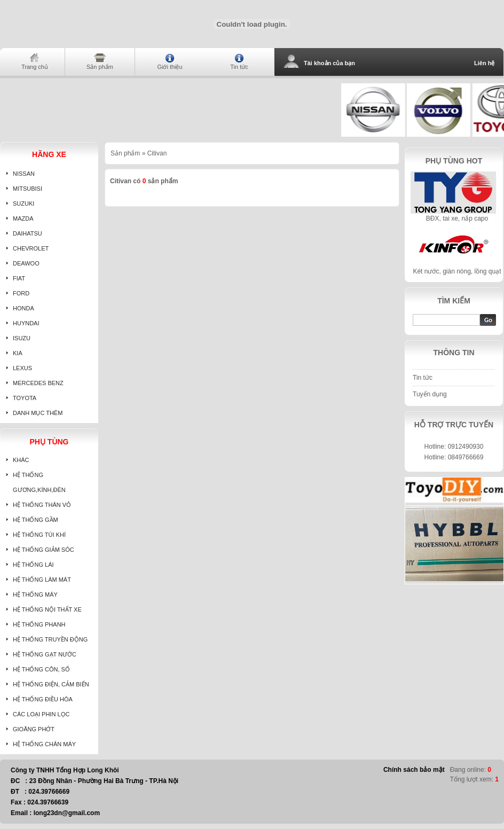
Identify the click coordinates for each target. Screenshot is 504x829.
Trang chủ (35, 67)
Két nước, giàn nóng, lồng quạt (457, 271)
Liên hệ (484, 63)
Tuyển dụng (430, 394)
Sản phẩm (100, 67)
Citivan (157, 153)
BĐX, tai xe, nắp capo (457, 218)
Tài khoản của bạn (329, 63)
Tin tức (239, 67)
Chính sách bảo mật (414, 770)
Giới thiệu (170, 67)
